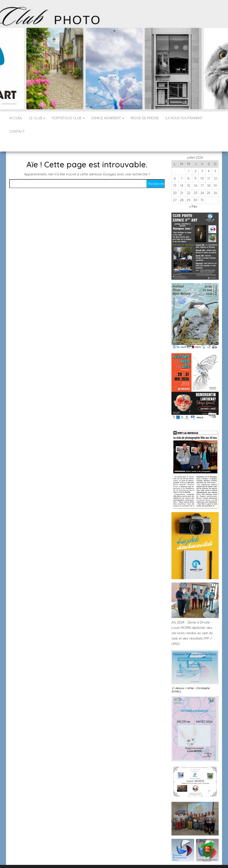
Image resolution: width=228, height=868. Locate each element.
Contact (17, 131)
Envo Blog (149, 859)
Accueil (16, 118)
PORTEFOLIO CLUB (68, 118)
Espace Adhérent (108, 118)
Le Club (37, 118)
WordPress (117, 859)
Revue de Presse (145, 118)
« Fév (193, 193)
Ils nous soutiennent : (185, 118)
